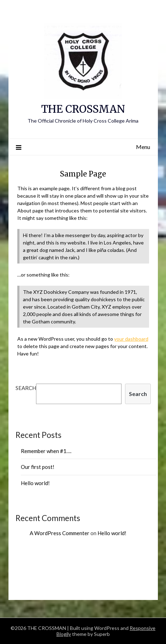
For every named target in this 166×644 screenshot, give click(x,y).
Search (26, 388)
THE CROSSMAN (83, 109)
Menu (143, 147)
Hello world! (35, 483)
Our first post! (38, 467)
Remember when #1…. (46, 451)
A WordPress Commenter (60, 533)
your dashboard (131, 339)
